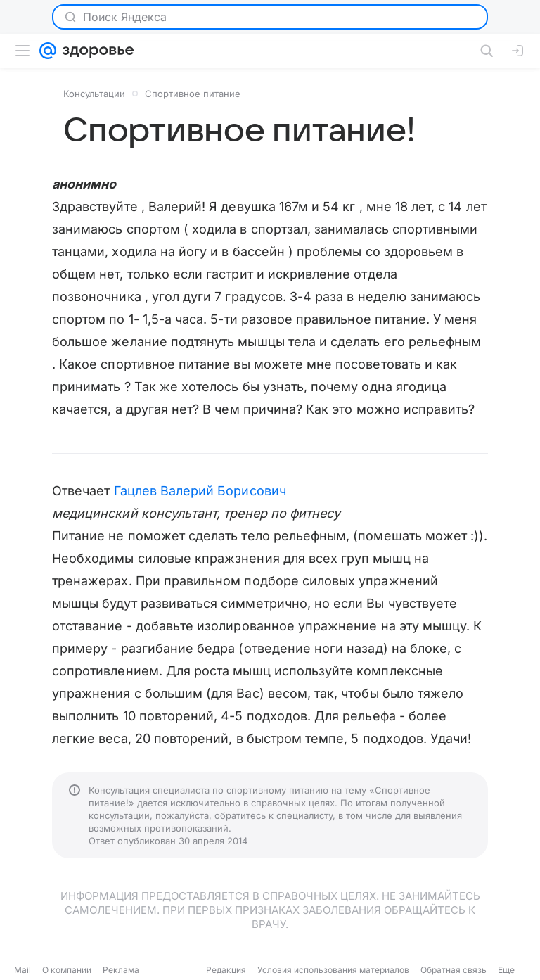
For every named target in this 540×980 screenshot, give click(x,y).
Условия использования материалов (333, 970)
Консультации (94, 94)
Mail (22, 970)
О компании (67, 970)
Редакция (226, 970)
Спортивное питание (193, 94)
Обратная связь (454, 970)
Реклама (121, 970)
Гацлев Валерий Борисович (200, 491)
